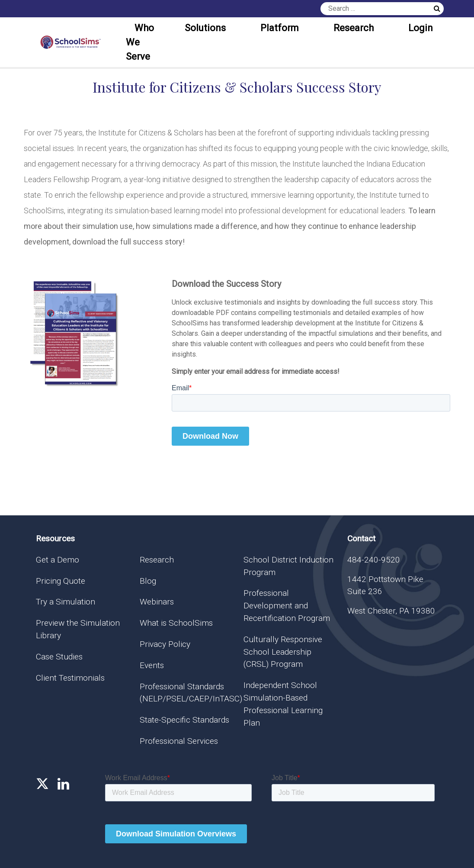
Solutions (205, 28)
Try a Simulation (66, 602)
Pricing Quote (61, 581)
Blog (148, 581)
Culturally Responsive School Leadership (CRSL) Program (283, 652)
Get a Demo (58, 560)
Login (421, 28)
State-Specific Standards (184, 720)
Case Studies (59, 657)
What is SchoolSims (176, 623)
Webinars (157, 602)
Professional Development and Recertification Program (287, 606)
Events (152, 665)
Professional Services (179, 741)
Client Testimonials (70, 678)
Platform (280, 28)
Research (354, 28)
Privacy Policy (165, 644)
